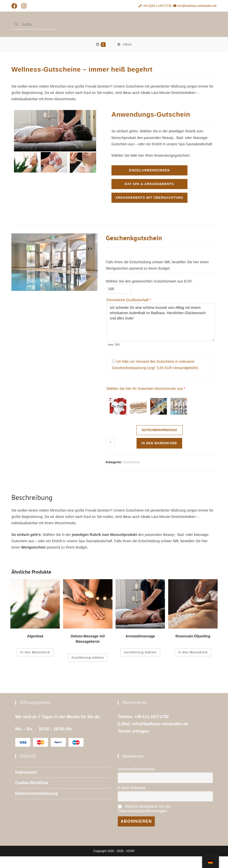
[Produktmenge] (110, 442)
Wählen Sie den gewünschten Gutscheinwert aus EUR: (149, 281)
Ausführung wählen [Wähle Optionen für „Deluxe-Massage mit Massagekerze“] (88, 658)
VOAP (130, 851)
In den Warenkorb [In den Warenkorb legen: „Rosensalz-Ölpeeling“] (193, 653)
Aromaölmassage (140, 636)
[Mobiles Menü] (125, 45)
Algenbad (35, 636)
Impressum (26, 772)
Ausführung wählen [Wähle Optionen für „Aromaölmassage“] (140, 653)
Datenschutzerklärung (36, 794)
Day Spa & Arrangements (149, 184)
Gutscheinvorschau (159, 430)
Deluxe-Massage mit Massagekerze (88, 639)
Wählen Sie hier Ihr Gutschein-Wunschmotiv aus (146, 389)
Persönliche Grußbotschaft (129, 300)
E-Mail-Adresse (132, 788)
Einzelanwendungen (149, 171)
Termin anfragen (134, 731)
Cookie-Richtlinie (32, 783)
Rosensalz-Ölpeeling (193, 636)
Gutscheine (131, 462)
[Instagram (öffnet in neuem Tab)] (24, 6)
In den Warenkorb (159, 443)
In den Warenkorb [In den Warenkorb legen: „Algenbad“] (35, 653)
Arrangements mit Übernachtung (149, 198)
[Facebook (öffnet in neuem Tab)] (15, 6)
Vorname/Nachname (136, 769)
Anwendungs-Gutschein (151, 115)
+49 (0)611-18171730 (155, 6)
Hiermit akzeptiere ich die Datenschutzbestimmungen (144, 809)
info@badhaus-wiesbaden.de (195, 6)
